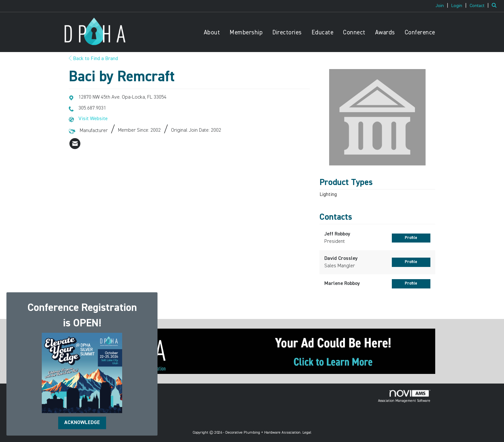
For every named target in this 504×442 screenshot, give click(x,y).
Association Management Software (404, 396)
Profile (411, 238)
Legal (307, 433)
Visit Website (93, 119)
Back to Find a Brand (93, 59)
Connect (354, 33)
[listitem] (443, 6)
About (212, 33)
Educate (323, 33)
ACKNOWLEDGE (82, 423)
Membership (246, 33)
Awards (385, 33)
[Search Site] (495, 6)
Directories (287, 33)
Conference (420, 33)
